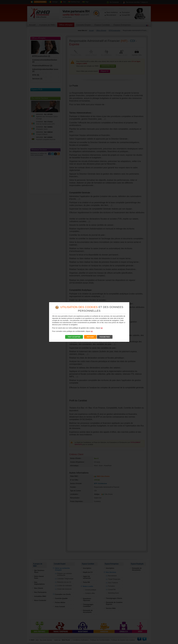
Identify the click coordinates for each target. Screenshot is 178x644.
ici (102, 328)
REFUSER (90, 337)
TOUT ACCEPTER (74, 337)
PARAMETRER (105, 337)
